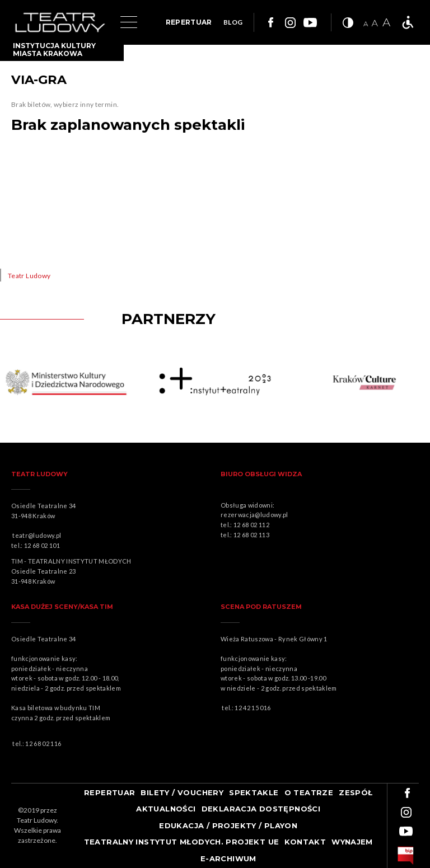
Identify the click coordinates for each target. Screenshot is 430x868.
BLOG (233, 22)
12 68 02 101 (42, 545)
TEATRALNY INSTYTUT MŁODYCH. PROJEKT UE (182, 842)
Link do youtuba (310, 22)
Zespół (356, 792)
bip (406, 856)
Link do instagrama (290, 22)
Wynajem (352, 842)
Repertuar (110, 792)
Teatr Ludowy (29, 276)
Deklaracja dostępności (261, 809)
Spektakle (254, 792)
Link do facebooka (269, 22)
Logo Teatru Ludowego (60, 23)
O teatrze (309, 792)
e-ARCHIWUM (228, 858)
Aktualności (166, 809)
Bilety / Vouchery (182, 792)
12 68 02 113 (251, 535)
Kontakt (305, 842)
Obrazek (69, 383)
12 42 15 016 (253, 708)
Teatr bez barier (408, 22)
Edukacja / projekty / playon (228, 825)
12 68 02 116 (43, 743)
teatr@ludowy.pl (38, 535)
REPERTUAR (189, 22)
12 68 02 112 (251, 525)
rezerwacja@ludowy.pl (256, 515)
